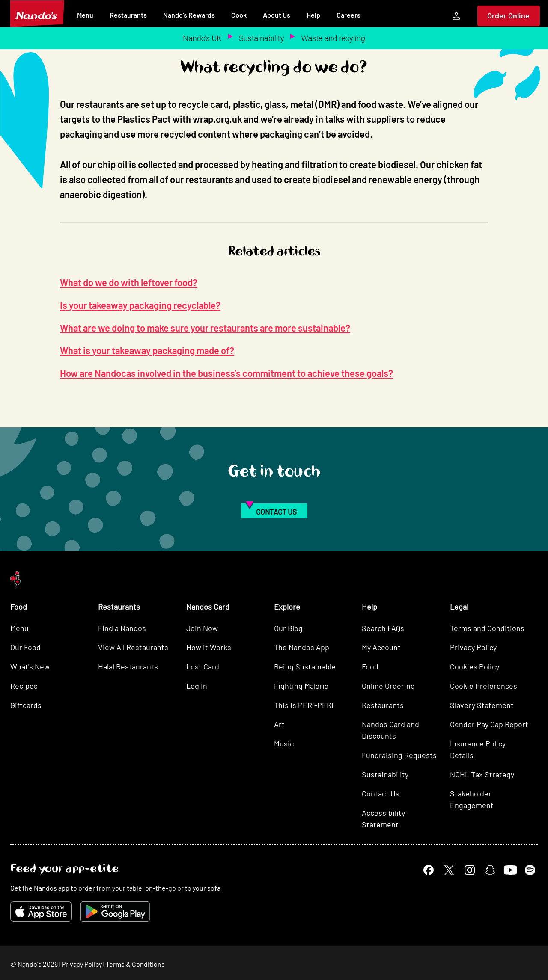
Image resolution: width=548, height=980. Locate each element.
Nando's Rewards (189, 15)
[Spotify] (530, 870)
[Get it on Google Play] (115, 912)
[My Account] (456, 16)
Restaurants (128, 15)
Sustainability (261, 38)
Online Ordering (388, 686)
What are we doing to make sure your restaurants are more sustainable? (205, 328)
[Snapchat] (490, 870)
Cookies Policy (475, 666)
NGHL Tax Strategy (482, 774)
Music (284, 743)
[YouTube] (510, 870)
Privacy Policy (473, 647)
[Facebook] (429, 870)
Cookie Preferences (484, 686)
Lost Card (203, 666)
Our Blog (288, 628)
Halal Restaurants (128, 666)
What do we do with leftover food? (129, 282)
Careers (348, 15)
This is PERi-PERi (304, 705)
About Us (277, 15)
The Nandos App (302, 647)
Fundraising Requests (399, 755)
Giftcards (26, 705)
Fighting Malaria (301, 686)
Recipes (24, 686)
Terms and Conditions (487, 628)
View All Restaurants (133, 647)
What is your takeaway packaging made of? (147, 350)
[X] (449, 870)
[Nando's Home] (37, 14)
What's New (30, 666)
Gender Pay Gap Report (489, 724)
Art (279, 724)
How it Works (209, 647)
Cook (239, 15)
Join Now (202, 628)
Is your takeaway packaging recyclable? (140, 305)
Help (313, 15)
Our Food (25, 647)
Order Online (508, 15)
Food (370, 666)
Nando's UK (202, 38)
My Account (381, 647)
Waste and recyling (333, 38)
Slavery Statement (482, 705)
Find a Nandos (122, 628)
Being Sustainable (305, 666)
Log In (197, 686)
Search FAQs (383, 628)
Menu (85, 15)
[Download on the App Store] (41, 912)
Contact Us (381, 793)
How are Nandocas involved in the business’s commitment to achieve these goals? (226, 373)
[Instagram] (470, 870)
